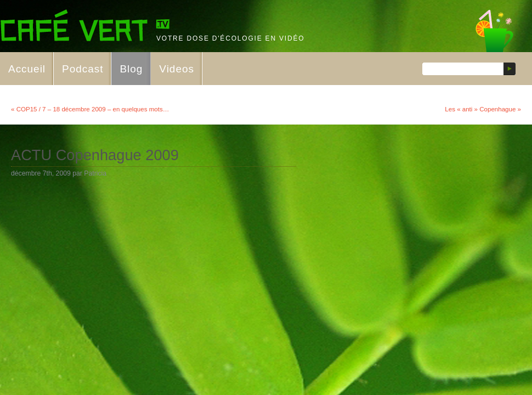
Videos (177, 69)
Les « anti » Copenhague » (483, 109)
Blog (131, 69)
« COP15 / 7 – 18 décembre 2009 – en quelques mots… (90, 109)
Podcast (83, 69)
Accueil (27, 69)
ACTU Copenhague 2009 (95, 155)
